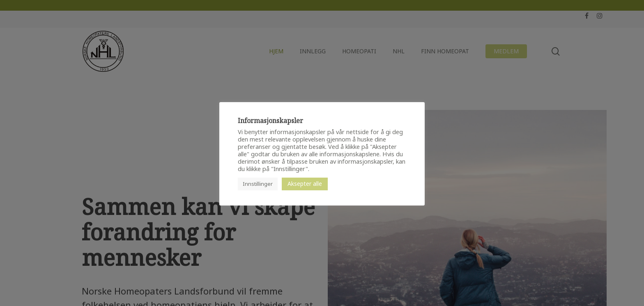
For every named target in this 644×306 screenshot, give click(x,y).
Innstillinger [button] (258, 184)
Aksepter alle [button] (305, 184)
